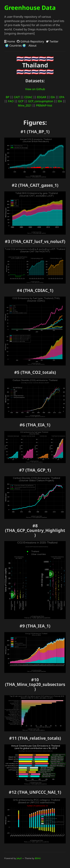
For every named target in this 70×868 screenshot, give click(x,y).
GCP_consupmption (41, 101)
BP (8, 97)
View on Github (35, 89)
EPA (62, 97)
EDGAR (42, 97)
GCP (21, 101)
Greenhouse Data (30, 8)
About (32, 45)
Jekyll (19, 858)
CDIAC (28, 97)
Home (10, 41)
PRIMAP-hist (44, 105)
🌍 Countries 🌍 (15, 45)
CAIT (17, 97)
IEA (60, 101)
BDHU (38, 858)
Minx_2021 (25, 105)
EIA (53, 97)
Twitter (52, 41)
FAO (11, 101)
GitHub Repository (30, 41)
